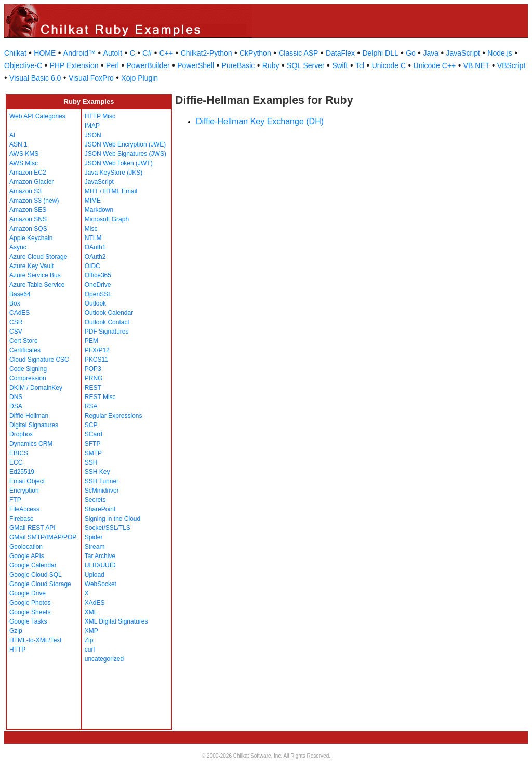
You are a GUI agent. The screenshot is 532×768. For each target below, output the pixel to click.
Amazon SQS (28, 229)
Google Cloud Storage (40, 584)
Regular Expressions (114, 416)
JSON (93, 135)
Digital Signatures (34, 425)
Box (15, 303)
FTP (15, 500)
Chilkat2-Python (207, 53)
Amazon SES (28, 210)
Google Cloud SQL (36, 575)
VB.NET (477, 65)
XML (91, 612)
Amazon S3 (25, 191)
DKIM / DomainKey (36, 388)
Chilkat (15, 53)
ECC (16, 462)
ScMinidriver (102, 491)
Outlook (95, 303)
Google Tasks (28, 621)
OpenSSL (98, 294)
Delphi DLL (380, 53)
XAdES (95, 603)
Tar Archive (100, 556)
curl (90, 650)
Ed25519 (22, 472)
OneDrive (98, 285)
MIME (93, 201)
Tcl (360, 65)
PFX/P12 (97, 350)
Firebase (22, 519)
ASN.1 (18, 144)
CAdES (19, 313)
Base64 (20, 294)
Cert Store (24, 341)
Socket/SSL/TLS (108, 528)
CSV (16, 332)
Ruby (271, 65)
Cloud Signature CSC (39, 360)
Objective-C (23, 65)
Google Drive (28, 593)
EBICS (19, 453)
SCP (91, 425)
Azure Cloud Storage (38, 257)
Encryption (24, 491)
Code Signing (28, 369)
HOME (45, 53)
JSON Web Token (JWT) (119, 163)
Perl (112, 65)
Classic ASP (298, 53)
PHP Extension (74, 65)
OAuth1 (95, 247)
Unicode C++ (435, 65)
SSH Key (97, 472)
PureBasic (238, 65)
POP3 (93, 369)
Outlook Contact (107, 322)
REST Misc (100, 397)
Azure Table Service (37, 285)
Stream (95, 547)
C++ (166, 53)
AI (12, 135)
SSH (91, 462)
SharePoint (100, 509)
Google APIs (27, 556)
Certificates (25, 350)
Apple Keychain (31, 238)
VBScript (511, 65)
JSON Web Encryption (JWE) (125, 144)
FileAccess (24, 509)
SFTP (93, 444)
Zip (89, 640)
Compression (28, 378)
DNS (16, 397)
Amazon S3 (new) (34, 201)
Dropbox (21, 434)
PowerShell (196, 65)
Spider (94, 537)
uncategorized (104, 659)
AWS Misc (24, 163)
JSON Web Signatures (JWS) (125, 154)
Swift (340, 65)
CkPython (255, 53)
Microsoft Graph (107, 219)
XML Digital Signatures (116, 621)
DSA (16, 406)
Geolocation (26, 547)
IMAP (92, 126)
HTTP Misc (100, 116)
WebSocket (101, 584)
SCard (94, 434)
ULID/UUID (100, 565)
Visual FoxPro (91, 78)
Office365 (98, 275)
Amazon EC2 (28, 173)
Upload (95, 575)
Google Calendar (33, 565)
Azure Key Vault (31, 266)
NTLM (93, 238)
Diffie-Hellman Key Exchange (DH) (260, 121)
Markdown (99, 210)
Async (18, 247)
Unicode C (389, 65)
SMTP (93, 453)
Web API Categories (37, 116)
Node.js (500, 53)
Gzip (16, 631)
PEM (91, 341)
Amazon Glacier (31, 182)
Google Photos (30, 603)
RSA (91, 406)
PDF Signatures (107, 332)
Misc (91, 229)
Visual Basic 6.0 (35, 78)
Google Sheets (30, 612)
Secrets (95, 500)
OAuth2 (95, 257)
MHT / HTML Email (111, 191)
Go (411, 53)
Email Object (27, 481)
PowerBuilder (148, 65)
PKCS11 (97, 360)
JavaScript (463, 53)
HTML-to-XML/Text (36, 640)
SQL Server (306, 65)
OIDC (92, 266)
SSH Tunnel (101, 481)
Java (431, 53)
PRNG (94, 378)
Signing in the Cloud (112, 519)
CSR (16, 322)
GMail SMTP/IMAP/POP (43, 537)
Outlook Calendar (109, 313)
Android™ (79, 53)
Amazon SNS (28, 219)
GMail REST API (32, 528)
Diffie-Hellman (29, 416)
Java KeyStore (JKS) (114, 173)
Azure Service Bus (35, 275)
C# (147, 53)
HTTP (17, 650)
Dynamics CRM (31, 444)
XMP (91, 631)
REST (93, 388)
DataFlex (340, 53)
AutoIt (113, 53)
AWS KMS (24, 154)
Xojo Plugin (139, 78)
